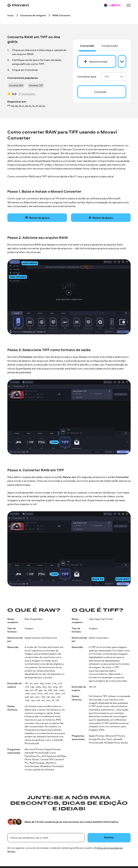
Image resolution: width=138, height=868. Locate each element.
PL (34, 106)
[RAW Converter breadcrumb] (61, 15)
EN (13, 106)
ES (26, 106)
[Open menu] (128, 5)
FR (20, 106)
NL (30, 106)
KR (40, 106)
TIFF (114, 77)
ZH (44, 106)
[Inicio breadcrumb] (11, 15)
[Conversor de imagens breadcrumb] (33, 15)
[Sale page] (112, 5)
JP (37, 106)
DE (16, 106)
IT (23, 106)
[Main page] (18, 5)
